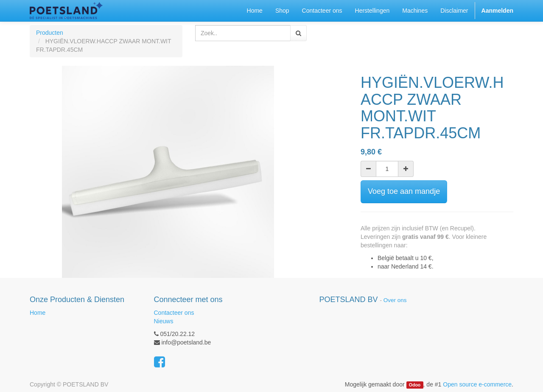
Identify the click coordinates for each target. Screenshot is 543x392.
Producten (50, 33)
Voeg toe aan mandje (404, 191)
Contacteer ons (174, 313)
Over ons (395, 300)
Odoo (415, 385)
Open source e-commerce (477, 384)
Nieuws (164, 321)
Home (38, 313)
